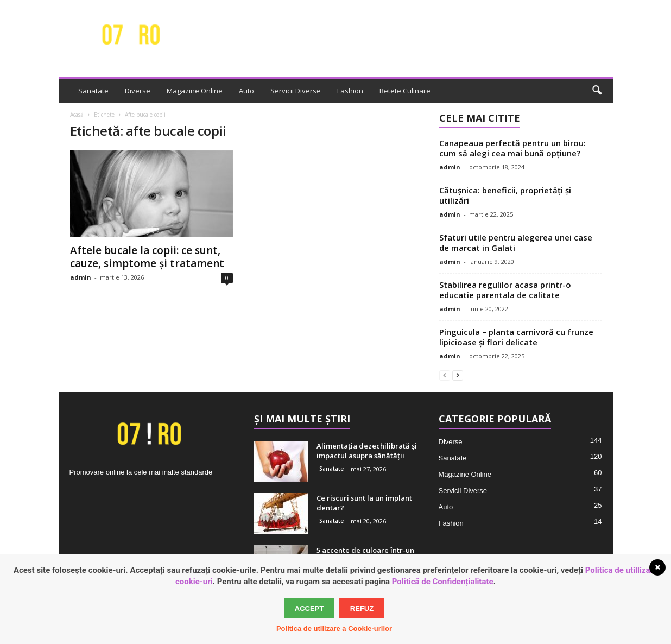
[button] (597, 91)
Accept (309, 608)
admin (81, 277)
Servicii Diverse (296, 91)
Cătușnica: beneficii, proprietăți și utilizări (505, 195)
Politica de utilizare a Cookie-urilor (334, 629)
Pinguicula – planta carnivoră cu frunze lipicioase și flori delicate (516, 337)
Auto (246, 91)
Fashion (350, 91)
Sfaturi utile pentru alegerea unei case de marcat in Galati (516, 242)
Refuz (362, 608)
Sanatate (93, 91)
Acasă (77, 115)
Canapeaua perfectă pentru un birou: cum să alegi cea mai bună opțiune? (512, 148)
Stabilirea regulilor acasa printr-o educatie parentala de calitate (505, 290)
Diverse (138, 91)
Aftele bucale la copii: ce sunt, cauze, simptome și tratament (147, 257)
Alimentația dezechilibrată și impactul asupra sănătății (367, 451)
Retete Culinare (405, 91)
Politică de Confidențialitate (443, 582)
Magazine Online (195, 91)
